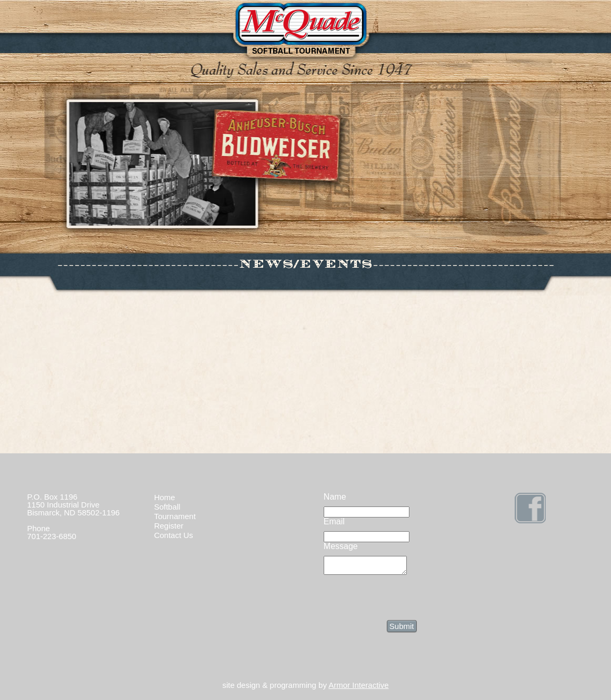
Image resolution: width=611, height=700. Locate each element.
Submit (402, 629)
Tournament (175, 516)
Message (341, 546)
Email (334, 521)
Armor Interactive (358, 688)
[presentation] (404, 600)
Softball (167, 507)
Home (165, 497)
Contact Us (174, 535)
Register (169, 526)
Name (335, 497)
